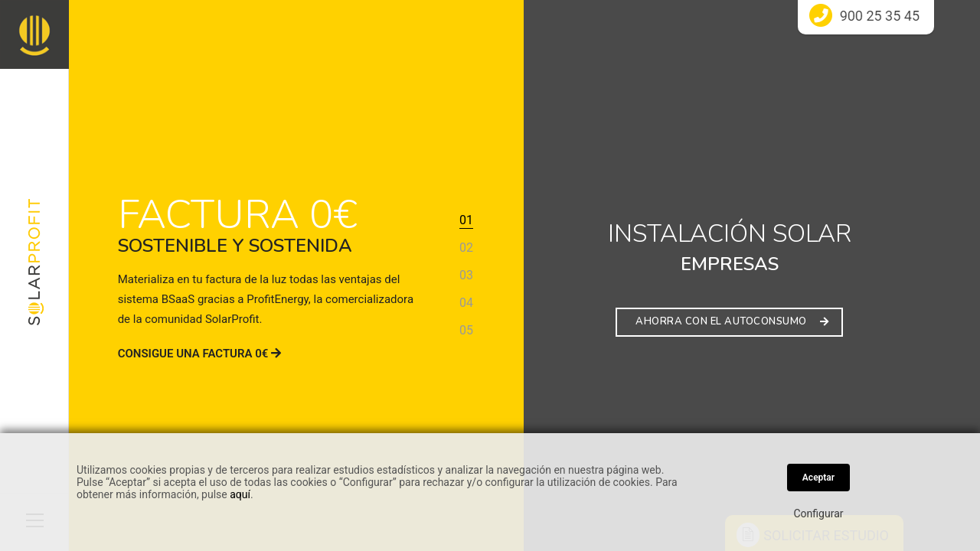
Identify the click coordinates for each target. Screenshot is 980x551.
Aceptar (818, 478)
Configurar (819, 514)
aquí (240, 494)
